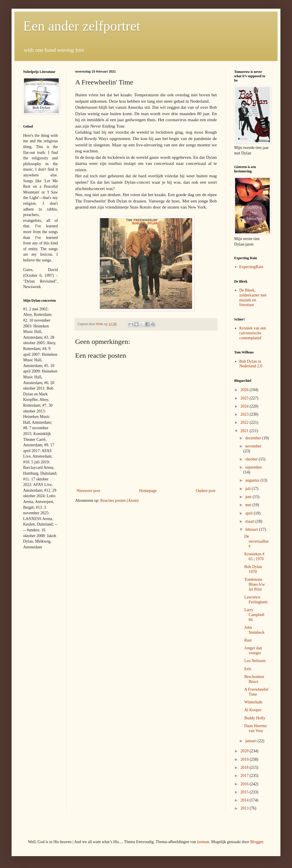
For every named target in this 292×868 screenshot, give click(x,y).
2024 (245, 406)
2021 (245, 431)
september (254, 467)
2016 (245, 784)
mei (249, 505)
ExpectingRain (251, 267)
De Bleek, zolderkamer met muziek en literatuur (253, 297)
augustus (253, 480)
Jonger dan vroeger (253, 650)
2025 (245, 398)
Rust (248, 640)
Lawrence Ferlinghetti (256, 600)
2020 (245, 751)
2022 (245, 422)
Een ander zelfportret (82, 26)
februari (252, 529)
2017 (245, 776)
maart (250, 521)
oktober (252, 459)
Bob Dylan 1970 (253, 569)
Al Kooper (253, 710)
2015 (245, 792)
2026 (245, 390)
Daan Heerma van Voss (255, 728)
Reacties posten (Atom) (119, 501)
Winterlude (253, 702)
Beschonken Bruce (254, 679)
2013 (245, 808)
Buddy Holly (255, 718)
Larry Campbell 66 (254, 615)
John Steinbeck (254, 630)
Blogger (256, 842)
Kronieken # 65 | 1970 (254, 556)
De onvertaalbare (257, 541)
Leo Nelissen (255, 661)
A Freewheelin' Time (257, 692)
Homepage (148, 491)
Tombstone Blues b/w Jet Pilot (255, 584)
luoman (203, 842)
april (249, 513)
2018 (245, 767)
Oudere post (206, 491)
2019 (245, 759)
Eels (248, 669)
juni (249, 497)
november (253, 446)
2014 (245, 800)
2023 (245, 414)
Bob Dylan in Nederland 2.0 (251, 364)
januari (251, 741)
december (254, 438)
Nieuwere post (88, 491)
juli (248, 489)
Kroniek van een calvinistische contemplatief (253, 333)
